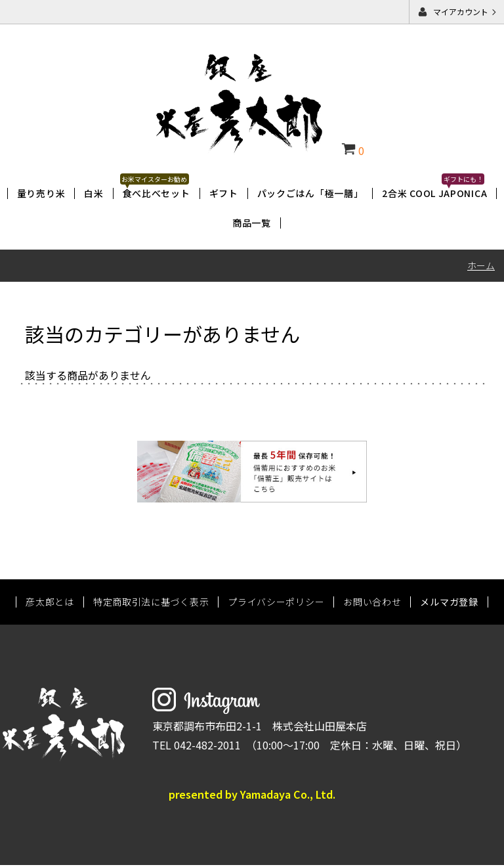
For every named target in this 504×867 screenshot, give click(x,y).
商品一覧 (252, 223)
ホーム (481, 265)
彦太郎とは (50, 604)
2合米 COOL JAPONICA (434, 193)
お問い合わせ (372, 604)
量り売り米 (41, 193)
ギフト (224, 193)
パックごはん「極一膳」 (310, 193)
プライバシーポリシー (276, 604)
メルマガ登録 (449, 604)
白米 (94, 193)
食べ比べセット (157, 193)
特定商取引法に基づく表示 (151, 604)
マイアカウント (461, 11)
